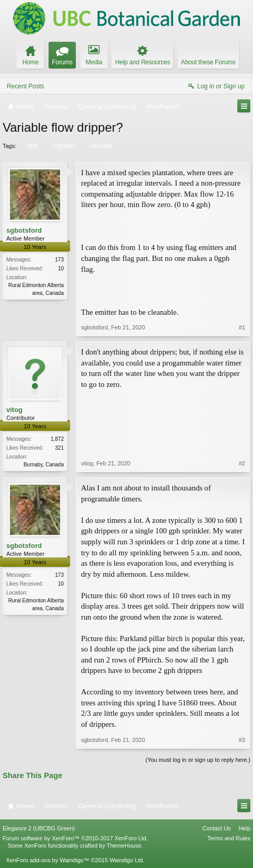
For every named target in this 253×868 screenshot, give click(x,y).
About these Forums (208, 62)
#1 (242, 327)
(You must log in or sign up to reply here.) (198, 760)
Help (244, 828)
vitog (14, 410)
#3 (242, 740)
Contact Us (216, 828)
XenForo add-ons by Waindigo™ (47, 860)
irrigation (63, 146)
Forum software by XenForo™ (75, 838)
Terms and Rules (229, 838)
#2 (242, 463)
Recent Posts (25, 86)
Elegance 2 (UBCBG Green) (39, 828)
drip (32, 146)
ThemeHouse (124, 846)
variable (101, 146)
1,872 (57, 439)
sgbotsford (24, 230)
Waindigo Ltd (126, 860)
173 (59, 260)
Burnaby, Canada (44, 465)
